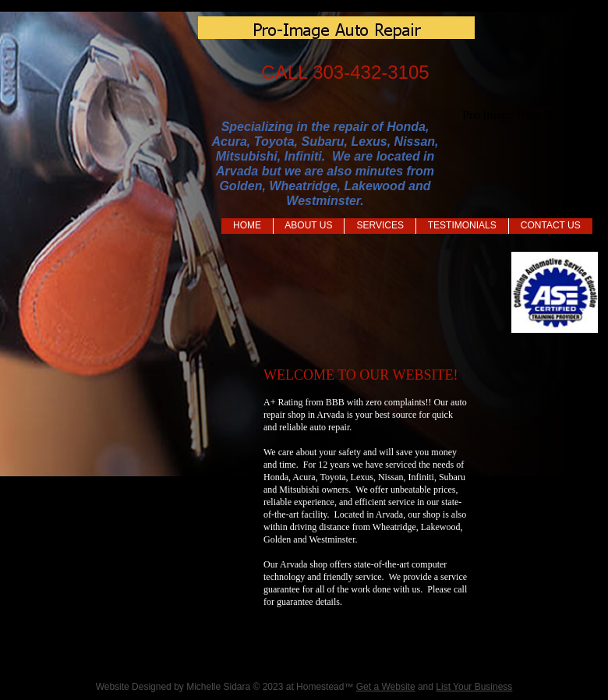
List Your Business (474, 687)
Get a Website (386, 687)
